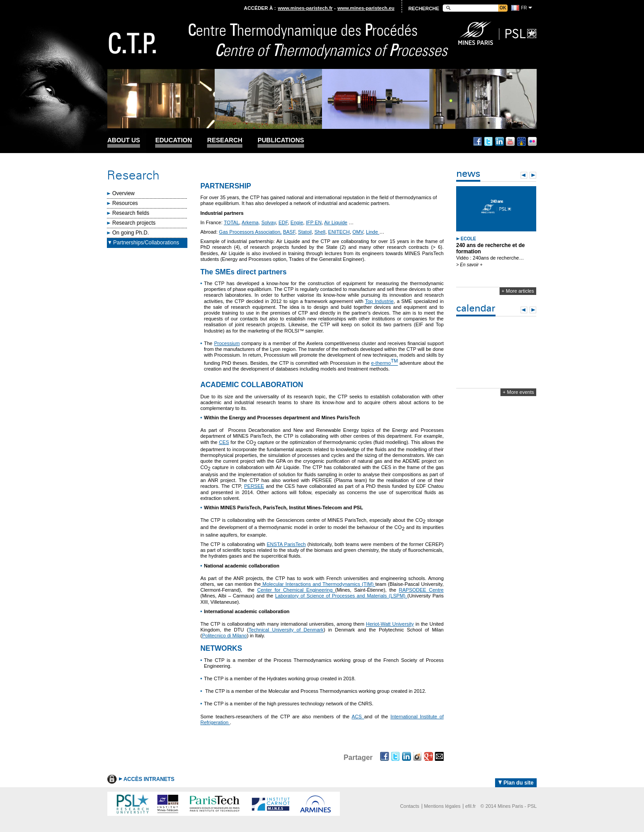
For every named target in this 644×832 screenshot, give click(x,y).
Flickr (532, 141)
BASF (289, 232)
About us (124, 140)
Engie (297, 222)
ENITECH (339, 232)
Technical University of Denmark (286, 630)
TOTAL (231, 222)
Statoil (305, 232)
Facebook (478, 141)
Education (174, 140)
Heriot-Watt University (390, 624)
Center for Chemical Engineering (296, 590)
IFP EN (314, 222)
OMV (358, 232)
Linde (373, 232)
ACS (358, 717)
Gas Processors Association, (250, 232)
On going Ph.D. (131, 233)
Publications (281, 140)
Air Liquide (336, 222)
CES (224, 442)
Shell (320, 232)
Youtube (510, 141)
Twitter (488, 141)
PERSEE (254, 486)
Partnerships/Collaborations (146, 243)
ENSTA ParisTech (286, 544)
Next (533, 175)
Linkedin (500, 141)
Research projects (134, 223)
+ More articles (518, 291)
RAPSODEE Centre (421, 590)
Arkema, (251, 222)
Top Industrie (379, 301)
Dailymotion (521, 141)
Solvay (268, 222)
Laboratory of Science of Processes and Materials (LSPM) (341, 596)
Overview (123, 193)
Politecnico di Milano (225, 636)
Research (225, 140)
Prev (524, 175)
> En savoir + (469, 265)
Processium (227, 343)
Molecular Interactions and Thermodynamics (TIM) (318, 584)
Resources (125, 203)
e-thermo (385, 363)
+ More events (518, 392)
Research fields (131, 213)
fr (524, 8)
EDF (283, 222)
